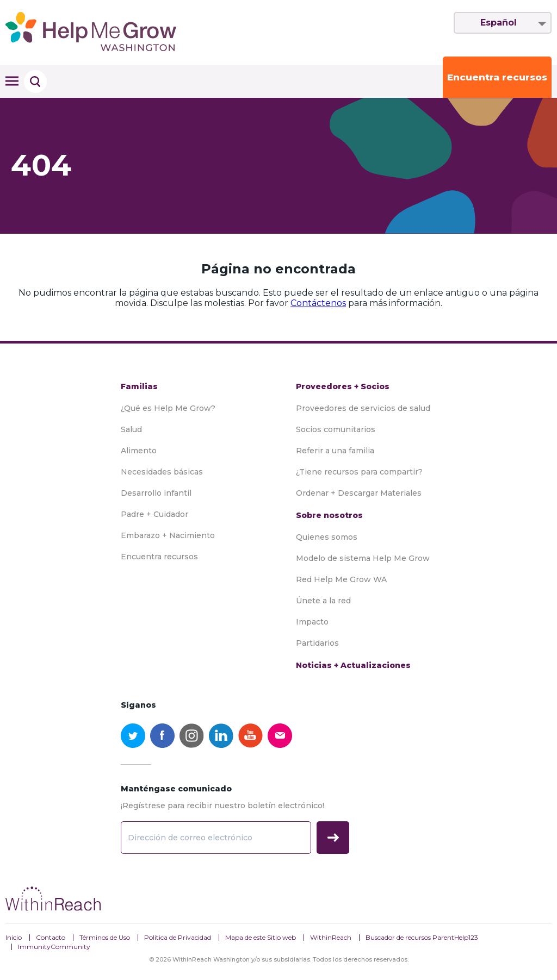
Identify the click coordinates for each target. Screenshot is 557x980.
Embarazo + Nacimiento (168, 535)
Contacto (51, 937)
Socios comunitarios (336, 429)
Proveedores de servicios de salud (363, 408)
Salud (131, 429)
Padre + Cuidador (154, 514)
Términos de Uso (105, 937)
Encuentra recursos (497, 77)
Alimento (139, 451)
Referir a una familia (335, 451)
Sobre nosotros (329, 515)
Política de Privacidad (178, 937)
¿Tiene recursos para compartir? (359, 472)
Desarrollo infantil (156, 493)
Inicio (14, 937)
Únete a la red (323, 601)
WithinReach (331, 937)
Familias (139, 386)
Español (499, 23)
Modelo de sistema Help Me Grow (363, 558)
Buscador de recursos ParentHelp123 (422, 937)
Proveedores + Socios (343, 386)
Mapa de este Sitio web (261, 937)
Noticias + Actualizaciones (353, 665)
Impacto (312, 622)
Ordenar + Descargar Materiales (359, 493)
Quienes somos (327, 537)
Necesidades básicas (162, 472)
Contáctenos (318, 303)
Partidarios (317, 643)
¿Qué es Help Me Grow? (168, 408)
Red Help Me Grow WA (341, 579)
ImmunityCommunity (54, 947)
